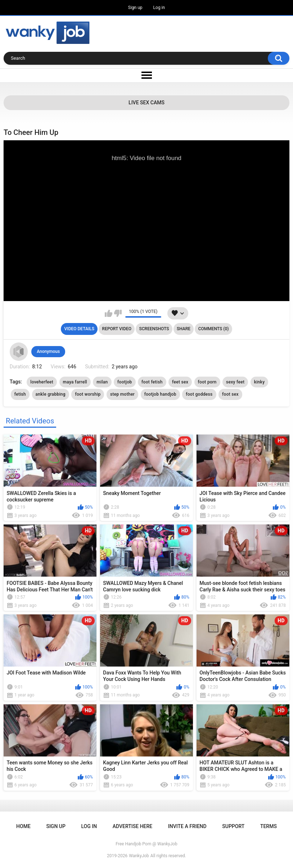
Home (23, 826)
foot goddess (199, 394)
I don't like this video (118, 313)
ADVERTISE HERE (132, 826)
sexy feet (235, 382)
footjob (125, 382)
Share (184, 329)
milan (102, 382)
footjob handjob (160, 394)
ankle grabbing (51, 394)
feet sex (180, 382)
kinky (260, 382)
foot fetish (152, 382)
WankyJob (139, 856)
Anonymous (48, 351)
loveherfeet (42, 382)
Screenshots (154, 329)
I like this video (109, 313)
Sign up (135, 8)
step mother (122, 394)
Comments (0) (214, 329)
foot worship (88, 394)
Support (233, 826)
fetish (20, 394)
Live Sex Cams (146, 103)
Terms (269, 826)
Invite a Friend (187, 826)
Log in (159, 8)
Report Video (117, 329)
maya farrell (75, 382)
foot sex (230, 394)
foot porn (207, 382)
